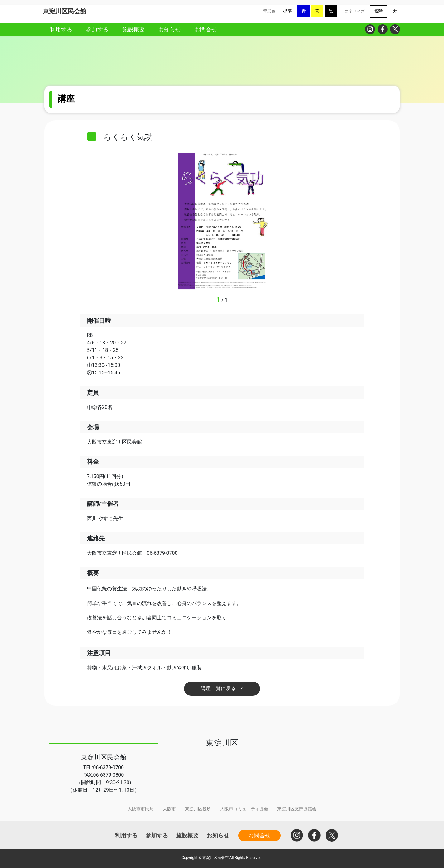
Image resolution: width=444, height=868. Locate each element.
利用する (126, 835)
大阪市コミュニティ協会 (244, 809)
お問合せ (259, 835)
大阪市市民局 (141, 809)
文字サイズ (355, 11)
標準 (287, 11)
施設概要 (187, 835)
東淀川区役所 (198, 809)
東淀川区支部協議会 (297, 809)
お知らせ (218, 835)
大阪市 (169, 809)
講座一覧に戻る (218, 688)
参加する (157, 835)
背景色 (269, 11)
